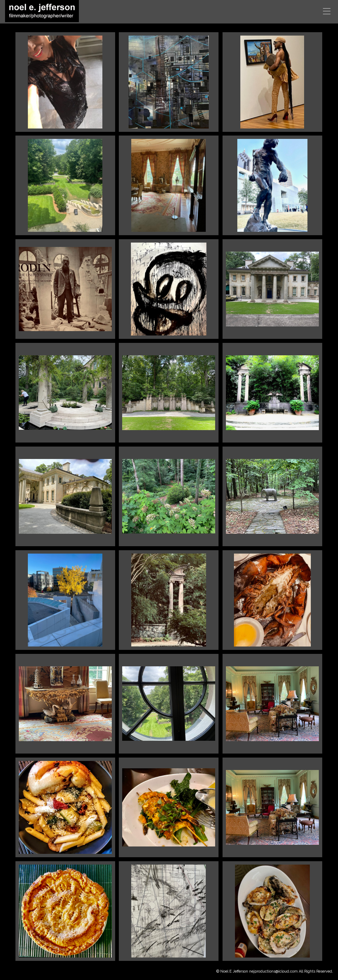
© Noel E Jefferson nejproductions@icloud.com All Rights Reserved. (275, 971)
